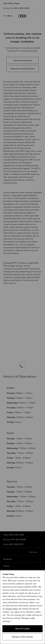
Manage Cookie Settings (22, 637)
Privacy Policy (12, 609)
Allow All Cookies (23, 629)
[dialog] (22, 607)
